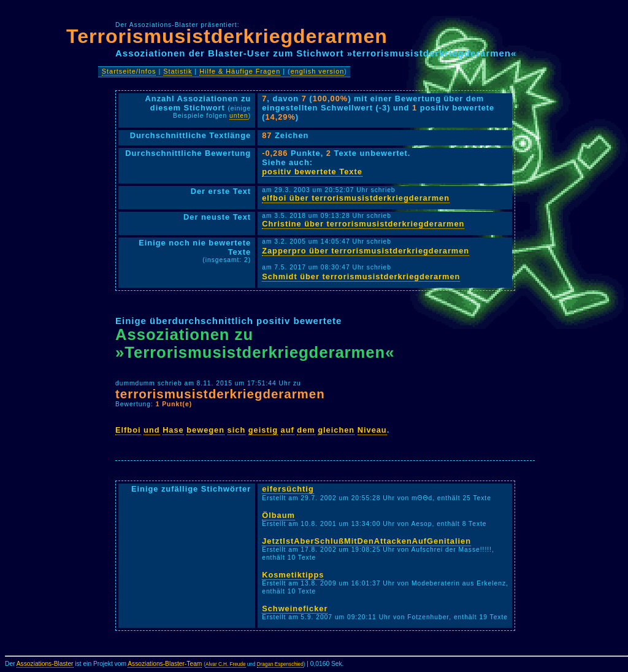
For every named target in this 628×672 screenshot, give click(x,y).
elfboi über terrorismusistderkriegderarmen (356, 198)
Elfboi (128, 430)
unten (239, 116)
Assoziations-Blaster (45, 664)
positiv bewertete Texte (312, 172)
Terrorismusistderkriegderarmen (227, 36)
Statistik (178, 71)
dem (306, 430)
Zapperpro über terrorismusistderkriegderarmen (366, 251)
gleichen (336, 430)
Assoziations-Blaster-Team (165, 664)
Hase (173, 430)
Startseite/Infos (129, 71)
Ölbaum (278, 515)
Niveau (372, 430)
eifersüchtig (288, 489)
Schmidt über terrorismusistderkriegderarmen (361, 276)
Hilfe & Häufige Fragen (240, 71)
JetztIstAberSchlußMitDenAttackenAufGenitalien (366, 541)
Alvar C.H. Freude (226, 664)
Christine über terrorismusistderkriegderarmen (363, 224)
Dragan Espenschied (280, 664)
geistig (263, 430)
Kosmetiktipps (293, 575)
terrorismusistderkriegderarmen (220, 394)
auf (288, 430)
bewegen (205, 430)
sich (237, 430)
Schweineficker (295, 608)
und (151, 430)
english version (318, 71)
